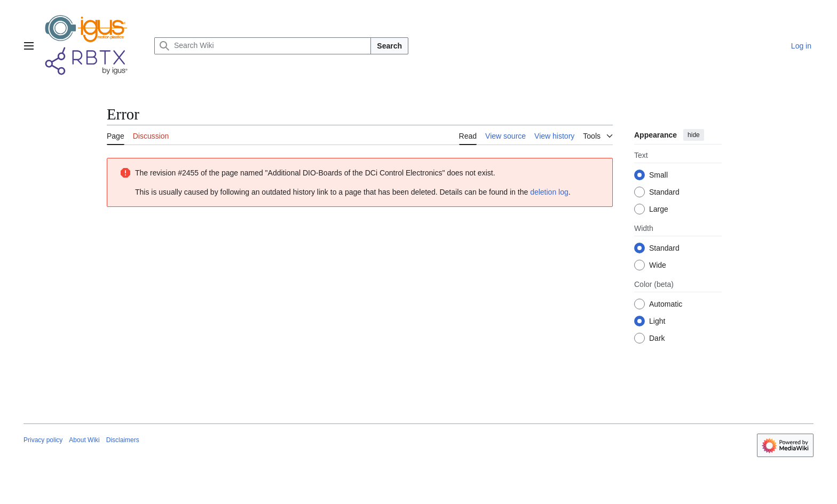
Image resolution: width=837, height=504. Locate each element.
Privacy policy (43, 440)
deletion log (549, 192)
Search (389, 46)
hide (694, 135)
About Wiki (84, 440)
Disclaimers (123, 440)
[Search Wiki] (263, 46)
